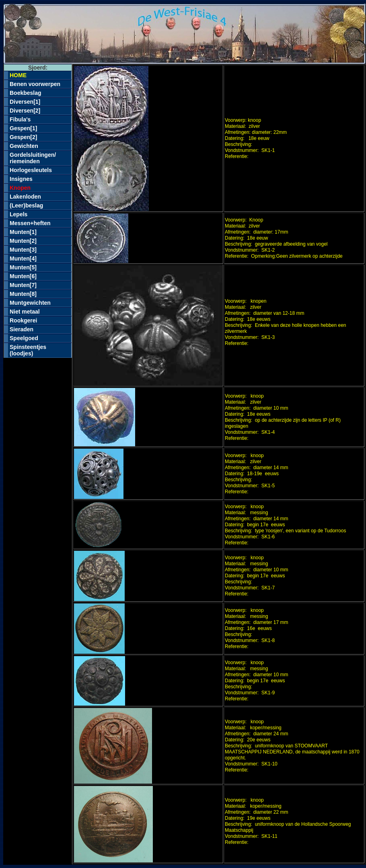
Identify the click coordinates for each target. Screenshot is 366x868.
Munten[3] (23, 250)
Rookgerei (23, 320)
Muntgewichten (30, 303)
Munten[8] (23, 294)
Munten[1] (23, 232)
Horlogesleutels (31, 170)
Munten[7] (23, 285)
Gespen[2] (23, 137)
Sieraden (22, 329)
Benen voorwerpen (35, 84)
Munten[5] (23, 267)
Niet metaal (25, 312)
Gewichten (24, 146)
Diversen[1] (25, 102)
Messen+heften (30, 223)
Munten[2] (23, 241)
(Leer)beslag (26, 205)
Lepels (19, 214)
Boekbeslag (26, 93)
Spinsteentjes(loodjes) (28, 350)
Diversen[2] (25, 111)
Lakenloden (25, 197)
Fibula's (20, 119)
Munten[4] (23, 259)
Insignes (21, 179)
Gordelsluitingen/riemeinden (33, 158)
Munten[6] (23, 276)
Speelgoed (24, 338)
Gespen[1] (23, 128)
